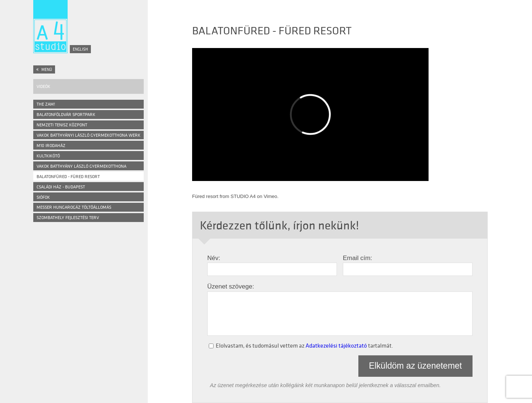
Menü (44, 69)
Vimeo (271, 196)
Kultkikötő (48, 156)
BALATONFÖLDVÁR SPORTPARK (66, 114)
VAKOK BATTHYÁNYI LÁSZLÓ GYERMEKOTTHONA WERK (88, 135)
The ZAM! (46, 104)
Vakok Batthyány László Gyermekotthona (81, 166)
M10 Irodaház (51, 145)
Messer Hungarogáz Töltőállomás (74, 207)
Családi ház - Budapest (61, 187)
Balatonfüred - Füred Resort (68, 176)
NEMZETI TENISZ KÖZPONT (62, 125)
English (80, 49)
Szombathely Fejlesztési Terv (68, 217)
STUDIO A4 (243, 196)
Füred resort (205, 196)
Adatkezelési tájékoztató (336, 345)
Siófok (43, 197)
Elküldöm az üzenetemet (415, 366)
